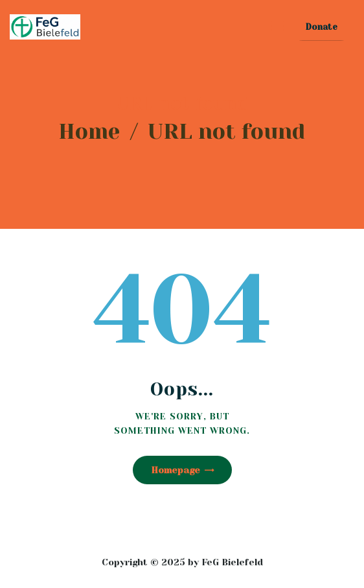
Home (89, 131)
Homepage (176, 470)
